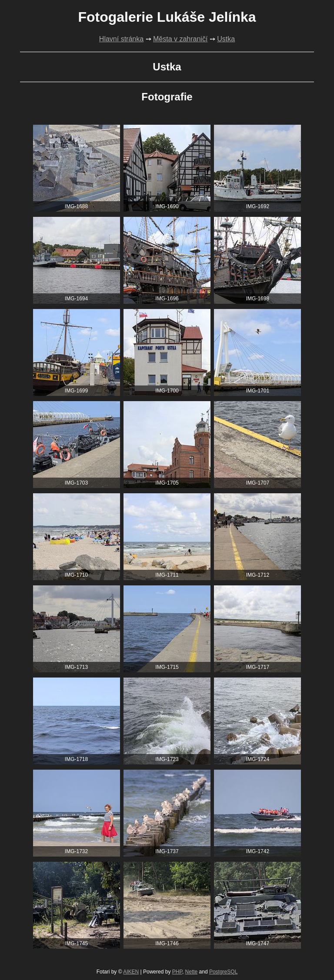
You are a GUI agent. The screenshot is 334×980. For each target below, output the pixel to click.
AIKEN (131, 972)
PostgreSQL (223, 972)
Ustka (226, 39)
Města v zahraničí (180, 39)
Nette (192, 972)
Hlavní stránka (121, 39)
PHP (177, 972)
